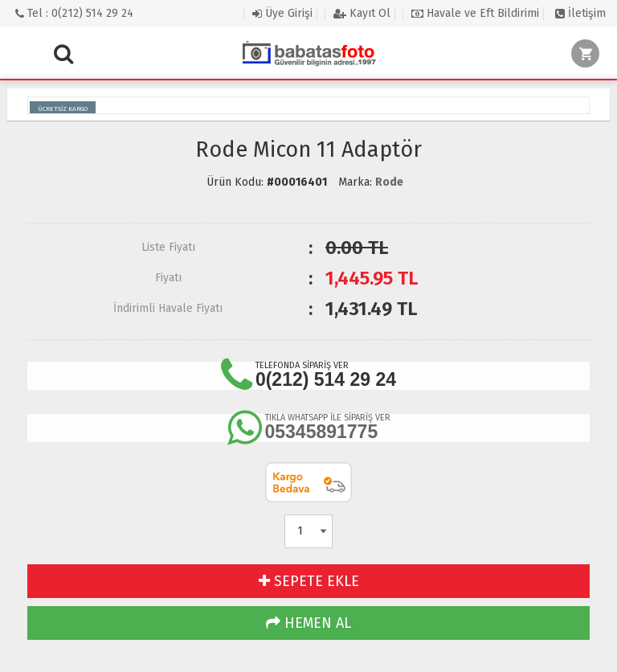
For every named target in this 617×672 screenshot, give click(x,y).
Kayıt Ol (362, 13)
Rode (389, 182)
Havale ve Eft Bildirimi (475, 13)
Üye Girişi (282, 13)
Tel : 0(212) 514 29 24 (74, 13)
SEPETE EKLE (309, 581)
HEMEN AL (308, 623)
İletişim (580, 13)
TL (372, 278)
